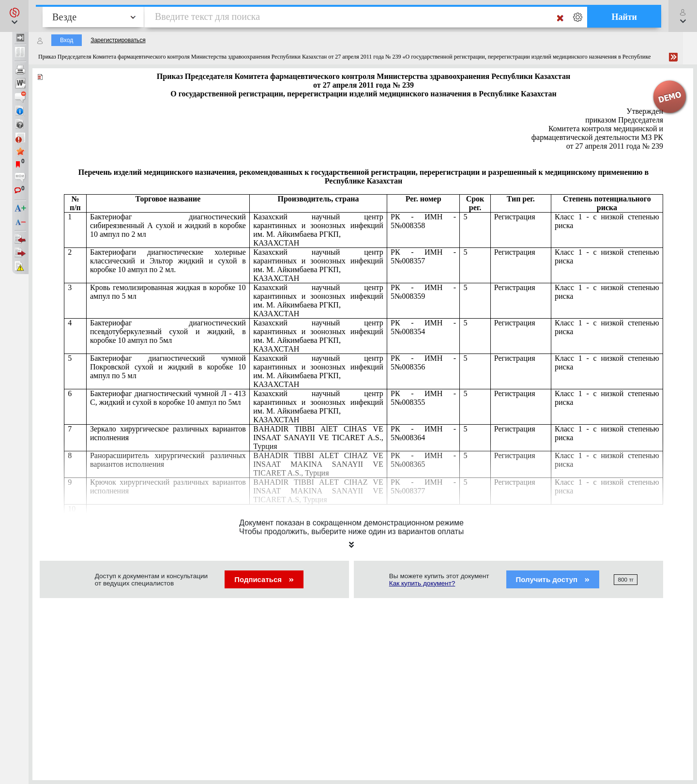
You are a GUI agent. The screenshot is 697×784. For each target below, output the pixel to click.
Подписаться (264, 579)
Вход (67, 40)
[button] (14, 16)
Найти (624, 17)
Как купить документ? (422, 583)
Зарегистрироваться (118, 40)
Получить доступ (553, 579)
